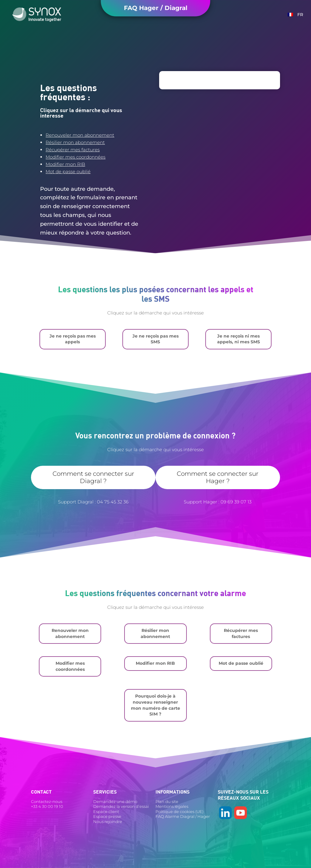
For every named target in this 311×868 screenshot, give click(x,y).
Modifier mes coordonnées (75, 157)
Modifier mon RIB (65, 164)
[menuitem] (295, 15)
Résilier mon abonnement (75, 142)
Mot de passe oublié (68, 172)
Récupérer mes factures (73, 150)
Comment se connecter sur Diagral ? (93, 477)
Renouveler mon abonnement (80, 135)
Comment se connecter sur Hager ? (218, 477)
